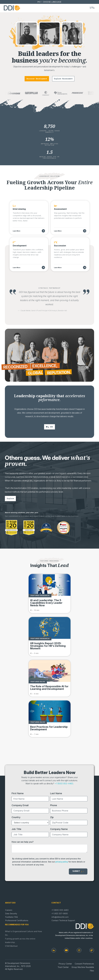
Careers (9, 910)
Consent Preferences (84, 964)
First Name (18, 793)
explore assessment (63, 79)
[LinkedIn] (54, 950)
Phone (54, 805)
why (49, 427)
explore (10, 499)
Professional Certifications (17, 921)
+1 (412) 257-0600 (60, 914)
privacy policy (62, 862)
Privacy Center (65, 964)
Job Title (16, 829)
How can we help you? (23, 842)
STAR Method (11, 946)
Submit (78, 871)
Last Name (56, 793)
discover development (37, 79)
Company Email (20, 805)
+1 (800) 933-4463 (64, 784)
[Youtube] (66, 950)
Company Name (59, 829)
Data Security (11, 914)
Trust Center (63, 967)
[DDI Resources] (92, 950)
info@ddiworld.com (60, 917)
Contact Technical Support (63, 921)
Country (16, 817)
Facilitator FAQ (11, 917)
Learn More (16, 231)
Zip (52, 817)
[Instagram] (79, 950)
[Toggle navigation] (92, 8)
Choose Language (52, 2)
